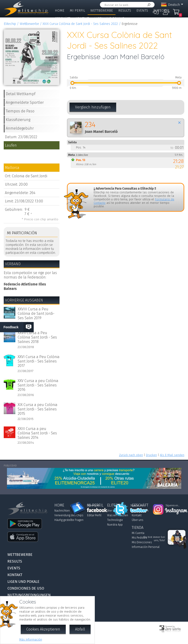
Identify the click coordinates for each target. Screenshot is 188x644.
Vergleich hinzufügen (93, 107)
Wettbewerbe (102, 11)
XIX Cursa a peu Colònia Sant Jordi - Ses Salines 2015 (38, 409)
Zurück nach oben (131, 455)
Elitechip (161, 11)
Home (60, 11)
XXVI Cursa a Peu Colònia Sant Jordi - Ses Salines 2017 (39, 361)
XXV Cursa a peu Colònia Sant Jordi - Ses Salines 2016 (38, 385)
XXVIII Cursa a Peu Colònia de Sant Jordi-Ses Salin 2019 (36, 314)
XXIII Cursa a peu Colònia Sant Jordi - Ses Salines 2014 (37, 433)
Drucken (151, 455)
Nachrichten (62, 511)
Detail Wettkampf (21, 94)
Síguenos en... (94, 506)
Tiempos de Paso (20, 111)
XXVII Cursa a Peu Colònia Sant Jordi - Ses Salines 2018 (37, 337)
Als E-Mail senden (172, 455)
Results (125, 11)
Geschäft (63, 18)
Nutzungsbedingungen (29, 595)
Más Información (31, 639)
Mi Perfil (77, 11)
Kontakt (82, 18)
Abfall (80, 629)
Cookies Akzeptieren (43, 629)
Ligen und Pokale (109, 18)
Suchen (148, 5)
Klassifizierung (18, 120)
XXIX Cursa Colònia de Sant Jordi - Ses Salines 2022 (80, 24)
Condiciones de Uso (26, 588)
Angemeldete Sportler (25, 102)
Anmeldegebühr (20, 128)
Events (142, 11)
